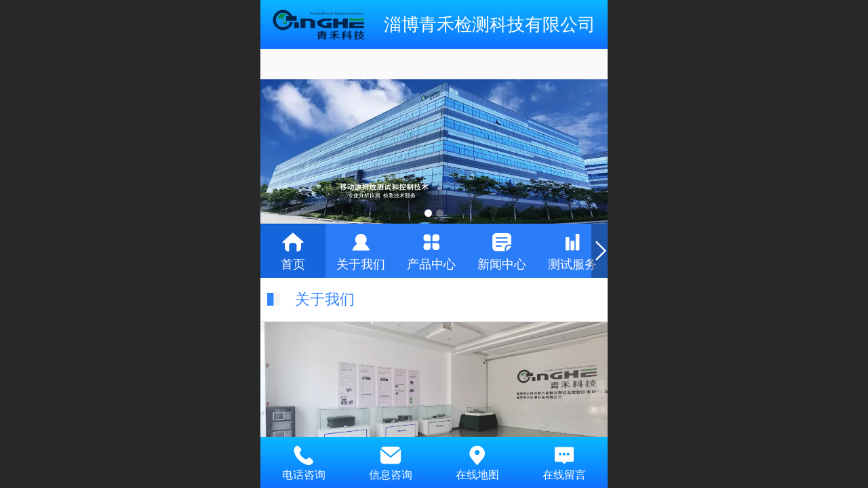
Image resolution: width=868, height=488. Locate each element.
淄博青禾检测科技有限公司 (490, 24)
